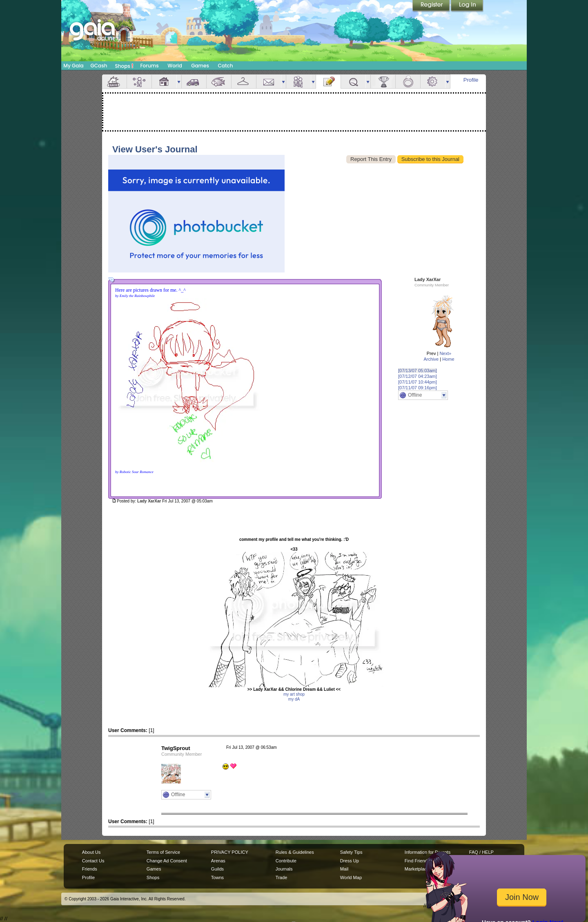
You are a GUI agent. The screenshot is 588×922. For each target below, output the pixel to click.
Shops (124, 66)
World (175, 66)
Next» (445, 353)
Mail (269, 81)
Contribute (286, 861)
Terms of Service (163, 852)
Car (194, 81)
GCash (99, 66)
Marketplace (417, 869)
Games (200, 66)
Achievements (383, 81)
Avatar (139, 81)
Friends (298, 81)
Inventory (244, 81)
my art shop (294, 694)
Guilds (217, 869)
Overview (114, 81)
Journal (328, 81)
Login (467, 6)
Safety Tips (351, 852)
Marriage (408, 81)
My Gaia (73, 66)
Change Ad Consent (167, 861)
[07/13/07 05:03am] (418, 371)
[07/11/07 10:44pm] (418, 382)
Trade (281, 877)
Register (432, 6)
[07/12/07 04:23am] (418, 376)
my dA (294, 699)
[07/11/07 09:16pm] (418, 388)
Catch (226, 66)
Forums (149, 66)
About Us (91, 852)
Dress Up (350, 861)
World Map (351, 877)
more (179, 81)
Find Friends (417, 861)
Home (448, 359)
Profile (471, 80)
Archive (431, 359)
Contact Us (93, 861)
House (164, 81)
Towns (217, 877)
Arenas (218, 861)
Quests (353, 81)
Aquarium (219, 81)
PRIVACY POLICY (230, 852)
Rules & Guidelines (295, 852)
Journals (284, 869)
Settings (433, 81)
